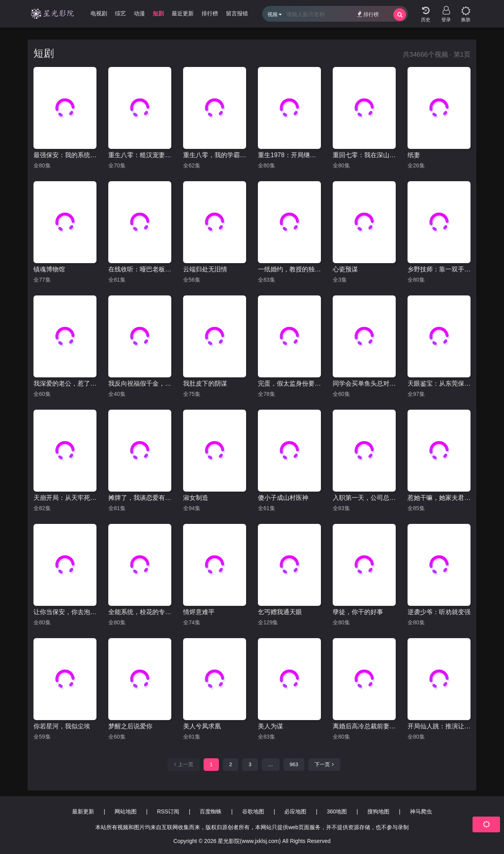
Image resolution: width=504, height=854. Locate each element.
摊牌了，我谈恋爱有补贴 (140, 498)
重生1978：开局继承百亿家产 (289, 155)
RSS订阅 (168, 811)
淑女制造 (196, 498)
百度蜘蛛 (211, 811)
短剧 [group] (158, 13)
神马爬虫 (421, 811)
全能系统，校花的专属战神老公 (140, 612)
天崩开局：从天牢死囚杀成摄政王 (65, 498)
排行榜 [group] (210, 13)
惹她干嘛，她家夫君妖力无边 (439, 498)
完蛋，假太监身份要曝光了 (289, 383)
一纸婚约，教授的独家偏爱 (289, 269)
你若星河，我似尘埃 (62, 726)
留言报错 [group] (237, 13)
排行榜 (368, 14)
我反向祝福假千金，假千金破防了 (140, 383)
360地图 (337, 811)
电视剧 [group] (99, 13)
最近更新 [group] (183, 13)
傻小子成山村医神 (283, 498)
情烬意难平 (199, 612)
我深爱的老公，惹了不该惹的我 (65, 383)
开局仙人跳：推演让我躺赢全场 (439, 726)
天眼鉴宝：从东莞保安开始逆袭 (439, 383)
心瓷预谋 (345, 269)
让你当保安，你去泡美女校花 (65, 612)
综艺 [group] (120, 13)
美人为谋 (271, 726)
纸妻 (414, 155)
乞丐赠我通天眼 (280, 612)
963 (294, 764)
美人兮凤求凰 (202, 726)
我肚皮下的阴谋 (205, 383)
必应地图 (295, 811)
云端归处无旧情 (205, 269)
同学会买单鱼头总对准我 (364, 383)
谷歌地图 (253, 811)
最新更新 (83, 811)
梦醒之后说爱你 (130, 726)
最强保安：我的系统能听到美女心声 (65, 155)
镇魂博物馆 (49, 269)
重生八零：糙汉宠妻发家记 (140, 155)
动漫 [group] (139, 13)
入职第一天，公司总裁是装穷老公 (364, 498)
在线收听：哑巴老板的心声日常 (140, 269)
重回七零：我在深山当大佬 (364, 155)
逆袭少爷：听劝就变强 (439, 612)
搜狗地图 (378, 811)
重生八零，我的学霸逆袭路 (215, 155)
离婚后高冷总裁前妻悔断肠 (364, 726)
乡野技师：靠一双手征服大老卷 (439, 269)
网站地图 (126, 811)
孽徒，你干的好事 (358, 612)
